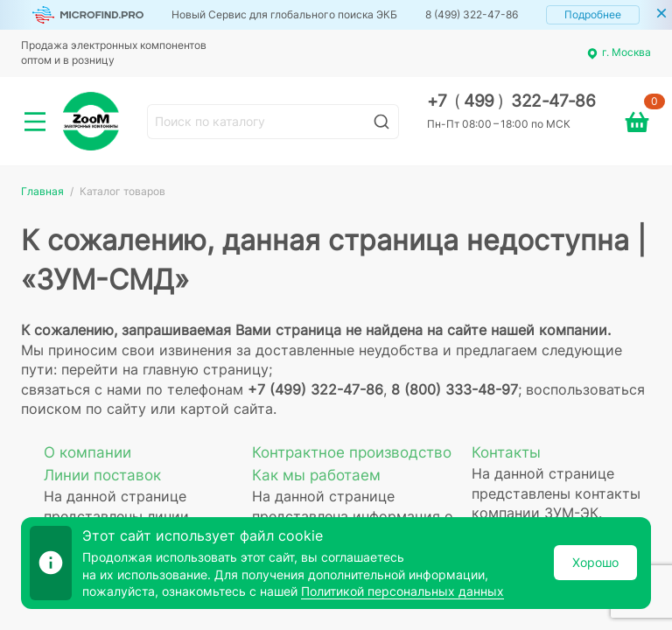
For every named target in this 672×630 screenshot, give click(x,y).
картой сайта (227, 409)
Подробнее (593, 14)
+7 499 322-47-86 (511, 101)
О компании (87, 452)
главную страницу (206, 369)
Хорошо (595, 562)
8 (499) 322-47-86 (472, 14)
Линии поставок (102, 475)
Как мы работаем (316, 475)
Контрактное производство (352, 452)
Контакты (506, 452)
